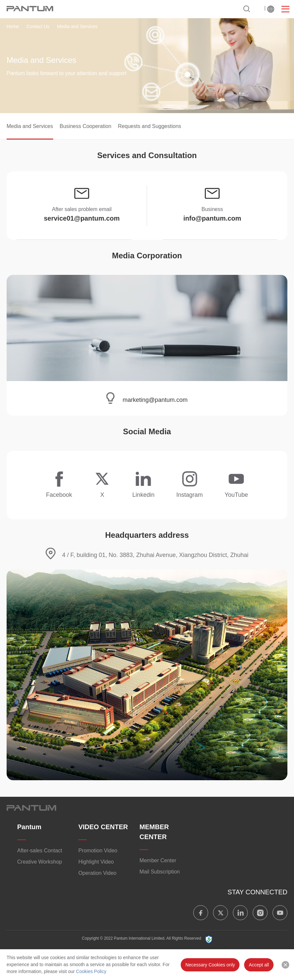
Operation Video (97, 873)
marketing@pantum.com (155, 400)
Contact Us (38, 26)
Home (13, 26)
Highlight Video (96, 862)
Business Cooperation (86, 126)
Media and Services (30, 126)
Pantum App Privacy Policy (173, 948)
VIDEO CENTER (103, 827)
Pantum (29, 827)
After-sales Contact (40, 851)
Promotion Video (98, 851)
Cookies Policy (91, 971)
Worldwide (271, 9)
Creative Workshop (40, 862)
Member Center (158, 860)
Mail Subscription (160, 872)
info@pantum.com (212, 218)
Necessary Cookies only (210, 965)
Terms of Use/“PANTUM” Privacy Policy (104, 948)
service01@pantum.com (82, 218)
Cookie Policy (217, 948)
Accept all (259, 965)
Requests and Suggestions (149, 126)
